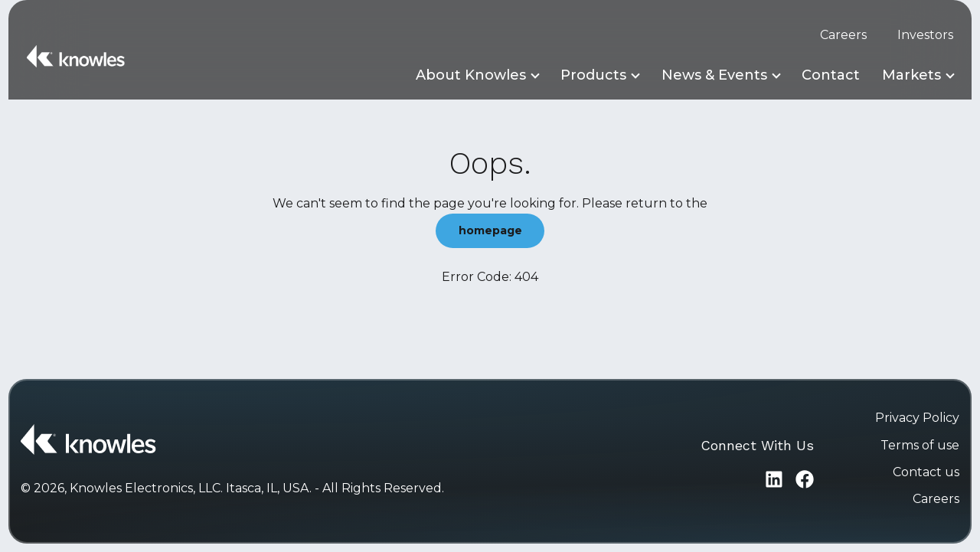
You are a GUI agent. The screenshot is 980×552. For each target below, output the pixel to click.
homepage (490, 230)
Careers (843, 35)
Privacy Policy (917, 418)
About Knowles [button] (471, 75)
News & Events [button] (714, 75)
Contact (831, 75)
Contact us (926, 472)
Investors (925, 35)
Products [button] (593, 75)
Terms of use (920, 445)
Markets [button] (911, 75)
